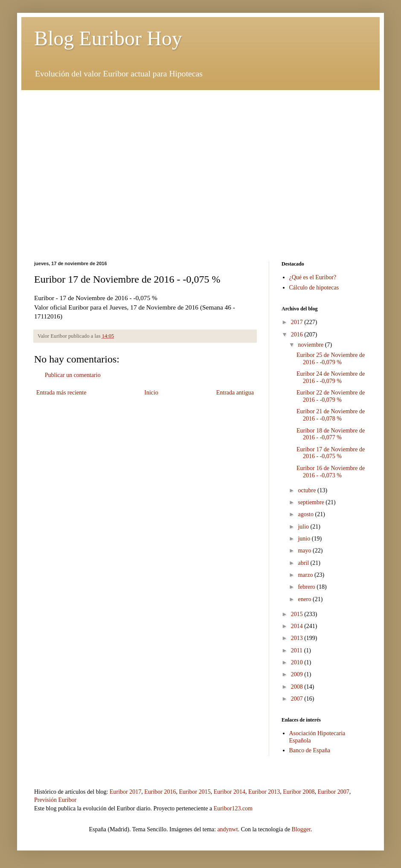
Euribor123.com (233, 808)
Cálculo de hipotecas (314, 288)
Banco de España (310, 750)
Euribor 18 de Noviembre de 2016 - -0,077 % (331, 434)
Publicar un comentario (73, 375)
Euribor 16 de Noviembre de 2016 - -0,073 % (331, 472)
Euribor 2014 (230, 792)
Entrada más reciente (61, 393)
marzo (306, 575)
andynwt (227, 829)
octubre (307, 490)
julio (304, 527)
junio (305, 539)
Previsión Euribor (55, 800)
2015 (298, 614)
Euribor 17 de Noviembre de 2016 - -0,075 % (331, 453)
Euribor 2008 (299, 792)
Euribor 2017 (125, 792)
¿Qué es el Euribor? (313, 277)
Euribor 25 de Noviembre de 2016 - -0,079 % (331, 359)
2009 (298, 674)
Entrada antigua (235, 393)
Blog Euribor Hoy (108, 38)
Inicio (151, 393)
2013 (298, 638)
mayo (305, 551)
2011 (298, 650)
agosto (306, 514)
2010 (298, 662)
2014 (298, 626)
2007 (298, 699)
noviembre (311, 345)
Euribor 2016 (160, 792)
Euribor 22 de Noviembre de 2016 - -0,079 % (331, 396)
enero (305, 599)
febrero (307, 587)
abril (304, 563)
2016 (298, 335)
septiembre (312, 502)
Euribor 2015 (195, 792)
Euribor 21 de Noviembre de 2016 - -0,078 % (331, 415)
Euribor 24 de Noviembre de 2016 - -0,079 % (331, 377)
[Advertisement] (200, 150)
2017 (298, 322)
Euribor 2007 (334, 792)
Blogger (301, 829)
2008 (298, 687)
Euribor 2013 (264, 792)
